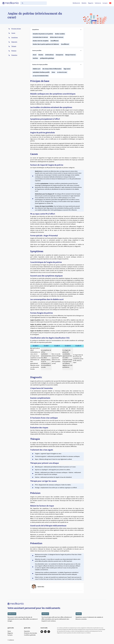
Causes (13, 33)
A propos (105, 3)
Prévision (14, 51)
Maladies (84, 3)
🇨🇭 (110, 3)
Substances (98, 3)
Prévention (14, 55)
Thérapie (14, 46)
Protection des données (31, 633)
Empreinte (27, 631)
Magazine (91, 3)
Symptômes (15, 38)
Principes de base (16, 29)
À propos (10, 635)
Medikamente (76, 3)
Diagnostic (14, 42)
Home (9, 631)
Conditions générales (30, 635)
